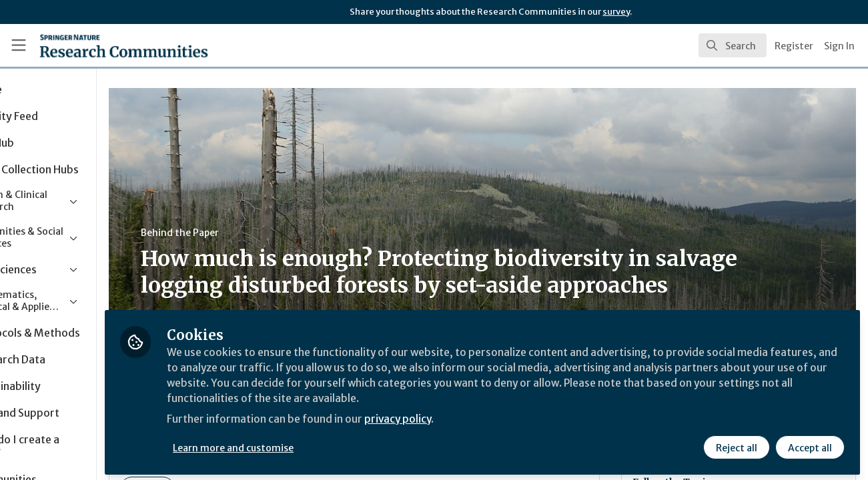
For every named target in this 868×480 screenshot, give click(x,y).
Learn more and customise (308, 445)
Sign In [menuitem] (839, 46)
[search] (733, 45)
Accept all (809, 445)
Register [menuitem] (794, 46)
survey (616, 12)
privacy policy (475, 419)
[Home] (104, 45)
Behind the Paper (253, 233)
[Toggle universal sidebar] (19, 45)
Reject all (736, 445)
